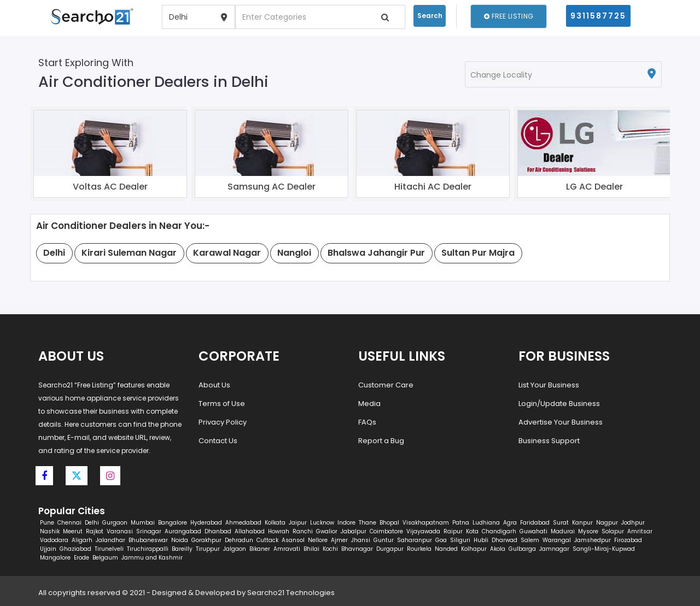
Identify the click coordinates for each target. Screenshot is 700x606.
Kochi (330, 549)
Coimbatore (386, 531)
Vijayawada (423, 531)
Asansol (293, 540)
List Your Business (549, 385)
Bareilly (182, 549)
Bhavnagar (357, 549)
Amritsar (640, 531)
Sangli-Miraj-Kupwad (604, 549)
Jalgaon (235, 549)
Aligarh (82, 540)
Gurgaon (115, 523)
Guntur (384, 540)
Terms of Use (222, 404)
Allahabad (250, 531)
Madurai (563, 531)
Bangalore (173, 523)
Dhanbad (218, 531)
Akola (498, 549)
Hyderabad (206, 523)
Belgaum (105, 558)
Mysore (588, 531)
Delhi (92, 523)
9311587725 (598, 16)
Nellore (318, 540)
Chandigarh (499, 531)
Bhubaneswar (148, 540)
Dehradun (239, 540)
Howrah (279, 531)
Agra (510, 523)
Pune (47, 523)
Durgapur (390, 549)
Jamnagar (554, 549)
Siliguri (460, 540)
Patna (461, 523)
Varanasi (120, 531)
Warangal (557, 540)
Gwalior (327, 531)
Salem (530, 540)
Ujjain (48, 549)
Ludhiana (486, 523)
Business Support (549, 441)
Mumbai (143, 523)
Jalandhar (110, 540)
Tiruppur (208, 549)
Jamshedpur (593, 540)
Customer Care (386, 385)
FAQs (367, 422)
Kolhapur (474, 549)
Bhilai (311, 549)
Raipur (453, 531)
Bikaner (260, 549)
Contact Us (218, 441)
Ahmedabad (243, 523)
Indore (346, 523)
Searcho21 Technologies (291, 593)
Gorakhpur (206, 540)
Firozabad (628, 540)
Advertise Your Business (561, 422)
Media (369, 404)
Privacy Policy (223, 422)
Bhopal (389, 523)
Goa (441, 540)
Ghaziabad (75, 549)
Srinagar (149, 531)
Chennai (69, 523)
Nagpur (607, 523)
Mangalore (55, 558)
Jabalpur (354, 531)
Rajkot (95, 531)
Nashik (50, 531)
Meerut (73, 531)
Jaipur (298, 523)
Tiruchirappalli (148, 549)
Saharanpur (415, 540)
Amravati (287, 549)
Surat (561, 523)
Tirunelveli (109, 549)
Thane (367, 523)
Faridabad (535, 523)
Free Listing (509, 16)
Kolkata (275, 523)
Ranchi (303, 531)
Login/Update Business (559, 404)
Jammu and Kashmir (152, 558)
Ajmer (339, 540)
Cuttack (267, 540)
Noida (180, 540)
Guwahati (533, 531)
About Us (214, 385)
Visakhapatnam (426, 523)
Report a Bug (381, 441)
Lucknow (322, 523)
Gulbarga (522, 549)
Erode (81, 558)
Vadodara (54, 540)
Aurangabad (183, 531)
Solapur (613, 531)
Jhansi (361, 540)
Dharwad (504, 540)
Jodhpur (633, 523)
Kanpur (582, 523)
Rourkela (419, 549)
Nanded (446, 549)
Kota (472, 531)
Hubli (481, 540)
